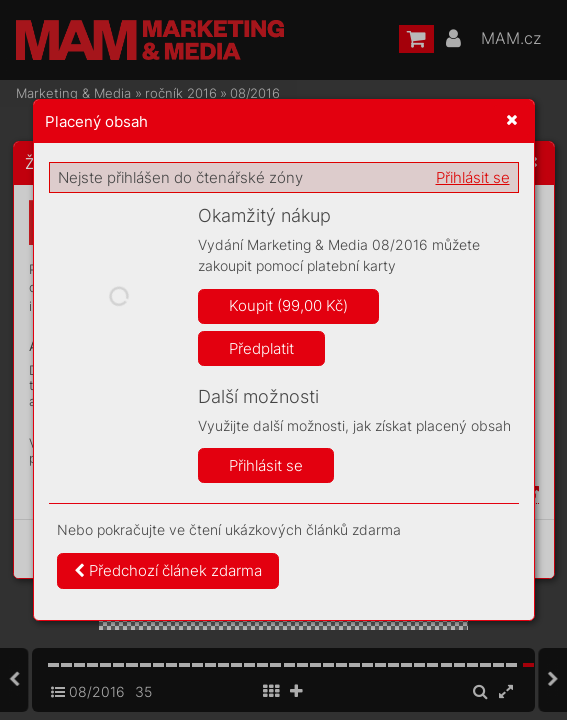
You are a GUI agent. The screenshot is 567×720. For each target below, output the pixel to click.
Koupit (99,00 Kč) (288, 305)
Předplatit (261, 348)
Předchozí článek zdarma (168, 570)
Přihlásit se (473, 177)
